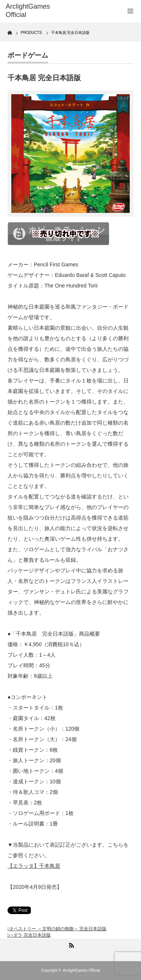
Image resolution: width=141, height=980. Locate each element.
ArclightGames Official (81, 970)
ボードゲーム (28, 55)
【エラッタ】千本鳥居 (34, 866)
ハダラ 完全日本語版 (30, 935)
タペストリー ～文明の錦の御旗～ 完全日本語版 (58, 929)
